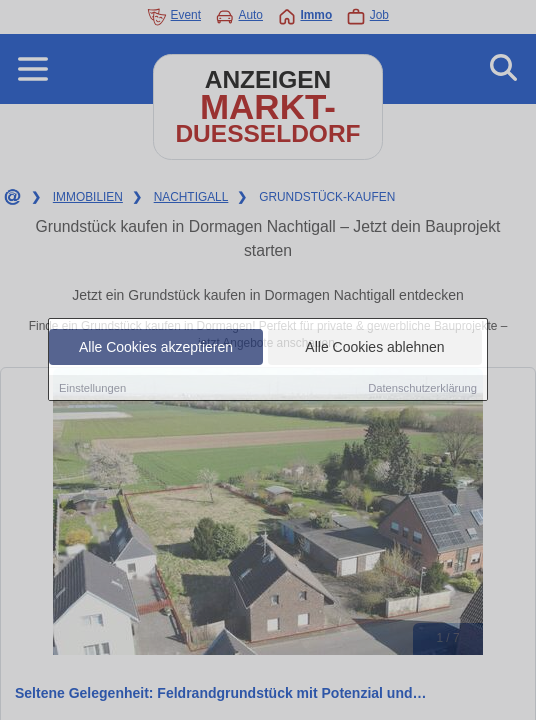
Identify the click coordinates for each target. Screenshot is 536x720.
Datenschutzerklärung (422, 388)
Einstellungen (92, 388)
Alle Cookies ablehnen (374, 347)
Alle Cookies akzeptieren (156, 347)
